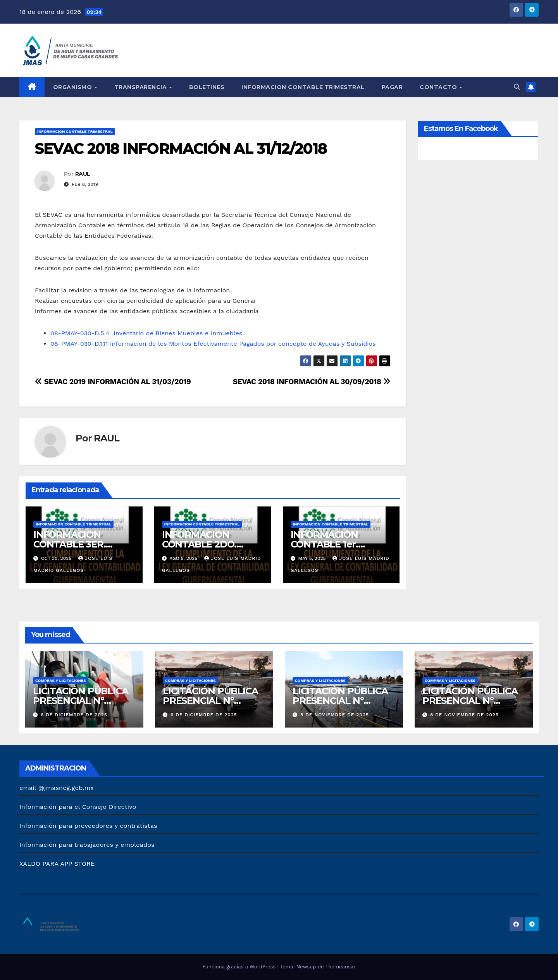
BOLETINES (207, 87)
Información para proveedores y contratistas (88, 826)
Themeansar (341, 967)
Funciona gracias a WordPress (240, 967)
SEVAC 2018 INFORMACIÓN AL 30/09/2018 (312, 382)
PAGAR (392, 87)
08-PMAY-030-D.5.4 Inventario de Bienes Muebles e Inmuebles (146, 333)
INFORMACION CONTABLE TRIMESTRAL (303, 87)
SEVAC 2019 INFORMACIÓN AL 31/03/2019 (113, 382)
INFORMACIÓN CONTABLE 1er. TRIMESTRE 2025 (329, 544)
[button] (517, 87)
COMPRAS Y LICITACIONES (61, 681)
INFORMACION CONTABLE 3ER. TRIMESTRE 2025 (72, 544)
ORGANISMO (73, 87)
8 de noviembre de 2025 (335, 715)
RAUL (83, 174)
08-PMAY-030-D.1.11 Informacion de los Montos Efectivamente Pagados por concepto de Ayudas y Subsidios (213, 344)
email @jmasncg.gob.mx (57, 788)
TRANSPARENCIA (141, 87)
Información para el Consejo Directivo (78, 807)
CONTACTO (439, 87)
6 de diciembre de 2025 (74, 715)
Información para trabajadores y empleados (87, 845)
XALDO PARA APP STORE (57, 864)
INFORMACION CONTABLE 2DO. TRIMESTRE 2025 (200, 544)
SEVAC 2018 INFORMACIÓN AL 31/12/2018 (181, 148)
